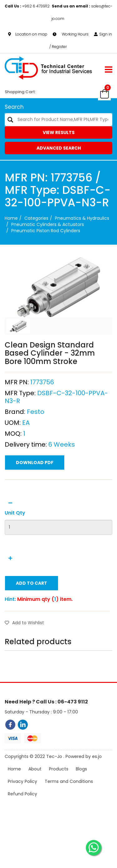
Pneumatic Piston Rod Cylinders (46, 231)
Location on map (28, 34)
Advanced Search (59, 148)
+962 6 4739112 (28, 6)
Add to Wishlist (24, 624)
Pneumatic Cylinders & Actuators (48, 224)
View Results (59, 132)
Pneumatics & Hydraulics (82, 218)
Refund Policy (22, 795)
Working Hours (71, 34)
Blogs (81, 770)
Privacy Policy (22, 783)
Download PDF (35, 464)
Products (59, 770)
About (35, 770)
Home (11, 218)
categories (36, 218)
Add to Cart (32, 585)
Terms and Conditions (69, 783)
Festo (36, 413)
